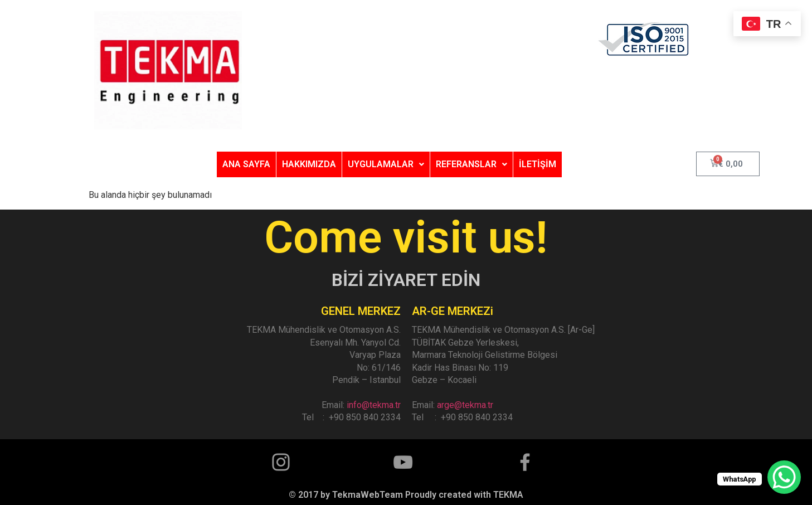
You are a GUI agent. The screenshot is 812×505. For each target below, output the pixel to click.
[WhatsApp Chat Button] (784, 477)
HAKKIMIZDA (309, 164)
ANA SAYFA (246, 164)
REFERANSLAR (471, 164)
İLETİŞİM (538, 164)
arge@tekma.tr (465, 405)
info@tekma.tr (374, 405)
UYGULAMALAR (386, 164)
